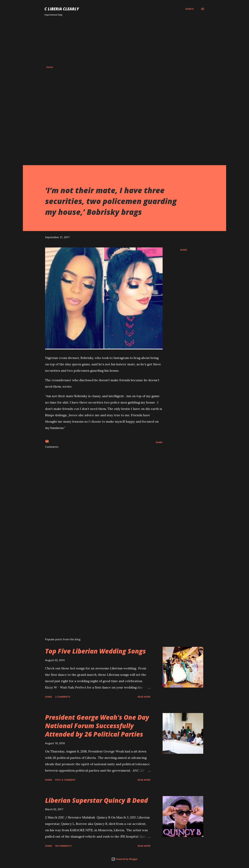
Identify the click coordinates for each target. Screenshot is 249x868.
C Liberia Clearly (62, 9)
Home (50, 67)
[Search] (190, 9)
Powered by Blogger (124, 859)
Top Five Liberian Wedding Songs (95, 651)
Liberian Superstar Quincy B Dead (96, 800)
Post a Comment (65, 780)
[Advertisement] (124, 41)
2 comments (63, 697)
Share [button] (184, 250)
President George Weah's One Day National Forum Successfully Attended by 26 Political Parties (97, 726)
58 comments (63, 846)
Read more (144, 697)
